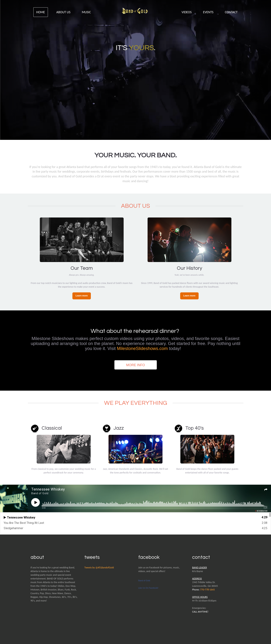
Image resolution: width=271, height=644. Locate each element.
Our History (189, 268)
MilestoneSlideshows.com (142, 348)
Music (86, 12)
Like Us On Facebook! (148, 588)
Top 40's (195, 428)
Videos (187, 12)
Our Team (82, 268)
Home (41, 12)
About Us (63, 12)
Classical (52, 428)
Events (208, 12)
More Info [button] (136, 365)
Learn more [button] (82, 296)
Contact (231, 12)
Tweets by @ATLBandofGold (99, 568)
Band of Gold (144, 581)
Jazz (119, 428)
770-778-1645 (207, 590)
